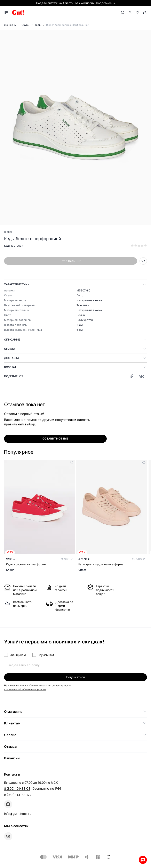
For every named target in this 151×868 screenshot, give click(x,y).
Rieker (8, 232)
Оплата (10, 349)
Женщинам (18, 655)
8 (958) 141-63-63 (17, 795)
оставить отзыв (55, 438)
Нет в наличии (70, 261)
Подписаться (75, 677)
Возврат (10, 367)
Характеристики (17, 284)
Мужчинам (46, 655)
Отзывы (11, 747)
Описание (12, 340)
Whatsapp (143, 860)
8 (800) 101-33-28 (17, 789)
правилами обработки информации (25, 689)
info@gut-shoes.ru (18, 814)
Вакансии (12, 758)
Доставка (12, 358)
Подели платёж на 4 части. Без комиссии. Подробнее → (76, 3)
